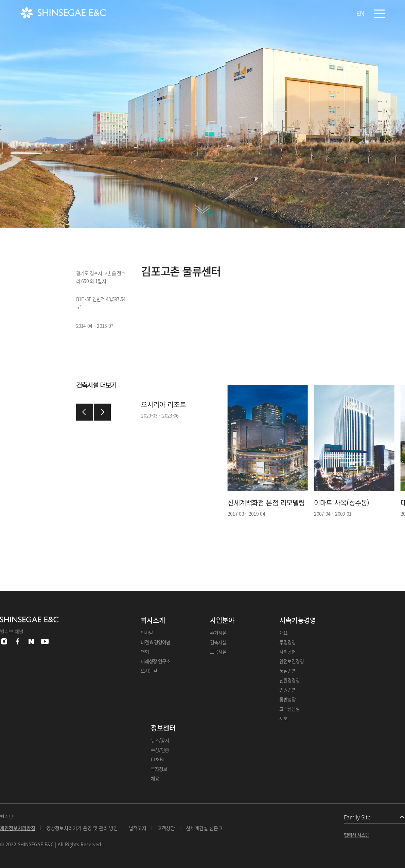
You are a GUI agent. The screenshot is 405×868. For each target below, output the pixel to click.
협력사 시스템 (357, 835)
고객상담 (166, 828)
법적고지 (138, 828)
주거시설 (218, 633)
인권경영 (287, 690)
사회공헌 (287, 652)
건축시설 (218, 642)
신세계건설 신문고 (204, 828)
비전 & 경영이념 (155, 642)
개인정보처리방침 (18, 828)
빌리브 (7, 816)
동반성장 (287, 699)
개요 (283, 633)
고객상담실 (289, 709)
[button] (85, 412)
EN (360, 13)
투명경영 (287, 642)
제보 (283, 718)
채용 (155, 778)
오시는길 (149, 671)
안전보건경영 (292, 661)
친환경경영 (289, 680)
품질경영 (287, 671)
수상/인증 (160, 750)
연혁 (145, 652)
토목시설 (218, 652)
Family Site (357, 817)
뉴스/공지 (160, 740)
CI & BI (157, 759)
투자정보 (159, 769)
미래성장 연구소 (155, 661)
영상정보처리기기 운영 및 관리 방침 (82, 828)
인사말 (147, 633)
